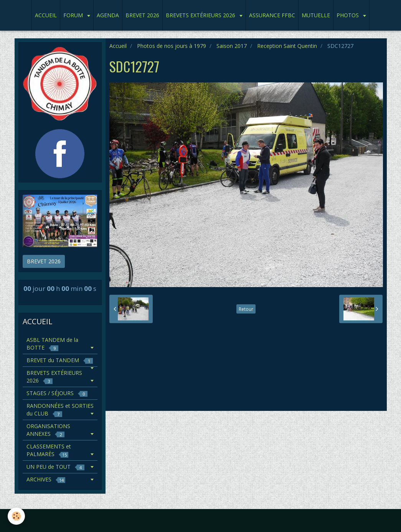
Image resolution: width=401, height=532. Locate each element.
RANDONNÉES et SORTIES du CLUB (60, 410)
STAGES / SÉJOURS (57, 393)
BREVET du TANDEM (60, 360)
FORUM (74, 15)
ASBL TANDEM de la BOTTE (52, 344)
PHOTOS (348, 15)
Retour (246, 309)
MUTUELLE (316, 15)
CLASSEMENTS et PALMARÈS (49, 450)
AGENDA (108, 15)
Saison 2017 (232, 46)
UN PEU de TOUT (55, 467)
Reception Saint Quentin (287, 46)
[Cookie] (16, 516)
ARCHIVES (46, 479)
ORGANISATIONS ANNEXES (48, 430)
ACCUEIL (46, 15)
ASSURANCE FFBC (272, 15)
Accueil (118, 46)
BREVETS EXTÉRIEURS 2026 (201, 15)
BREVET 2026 (142, 15)
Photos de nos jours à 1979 (172, 46)
